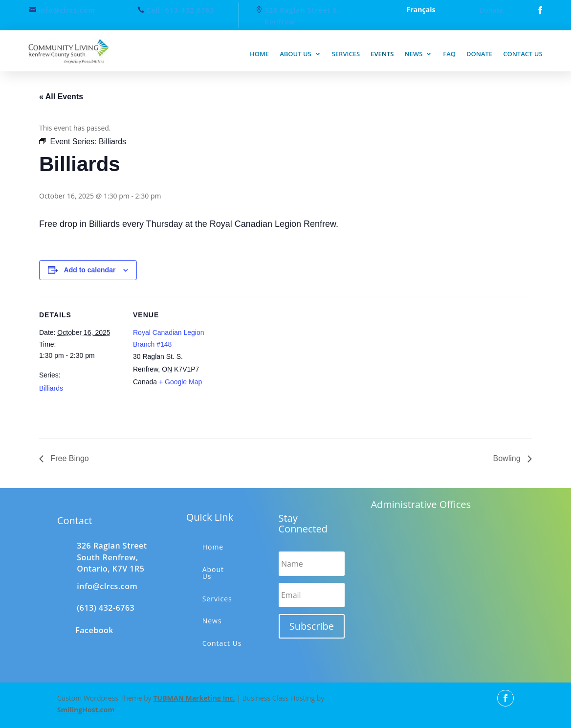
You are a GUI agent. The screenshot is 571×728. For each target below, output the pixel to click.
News (413, 54)
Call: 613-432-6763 (180, 10)
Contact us (523, 54)
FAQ (449, 54)
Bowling (508, 458)
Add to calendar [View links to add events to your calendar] (90, 270)
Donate (491, 10)
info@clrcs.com (66, 10)
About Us (213, 573)
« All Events (61, 97)
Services (346, 54)
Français (421, 10)
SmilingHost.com (86, 710)
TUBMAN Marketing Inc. (194, 698)
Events (382, 54)
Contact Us (222, 643)
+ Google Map (180, 382)
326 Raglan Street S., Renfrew (303, 16)
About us (296, 54)
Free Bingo (69, 458)
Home (259, 54)
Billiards (51, 388)
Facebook (94, 630)
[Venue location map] (278, 364)
